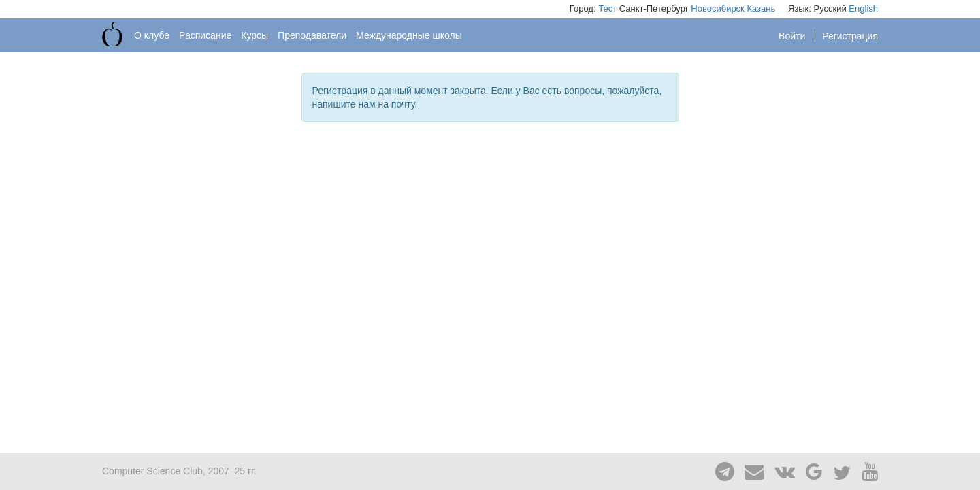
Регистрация (850, 36)
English (863, 9)
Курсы (255, 35)
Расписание (205, 35)
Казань (761, 9)
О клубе (152, 35)
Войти (793, 36)
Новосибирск (718, 9)
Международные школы (409, 35)
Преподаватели (312, 35)
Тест (607, 9)
